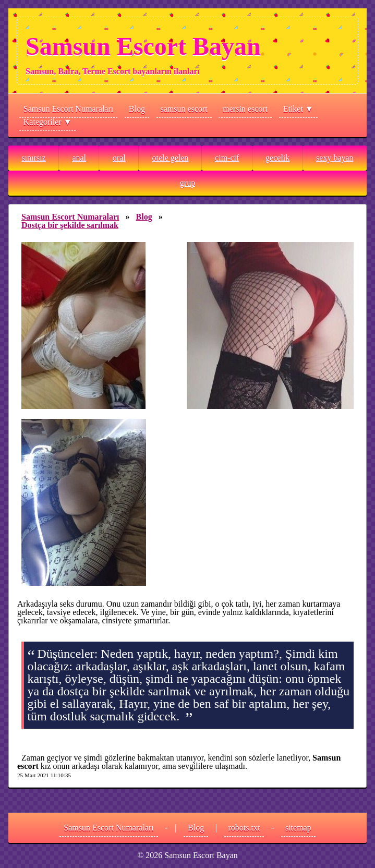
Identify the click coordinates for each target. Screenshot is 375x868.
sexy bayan (335, 158)
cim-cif (227, 158)
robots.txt (244, 828)
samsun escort (184, 109)
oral (119, 158)
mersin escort (245, 109)
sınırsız (33, 158)
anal (79, 158)
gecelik (277, 158)
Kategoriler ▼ (48, 122)
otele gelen (171, 158)
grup (187, 183)
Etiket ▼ (298, 109)
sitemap (298, 828)
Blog (137, 109)
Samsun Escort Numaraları (68, 109)
